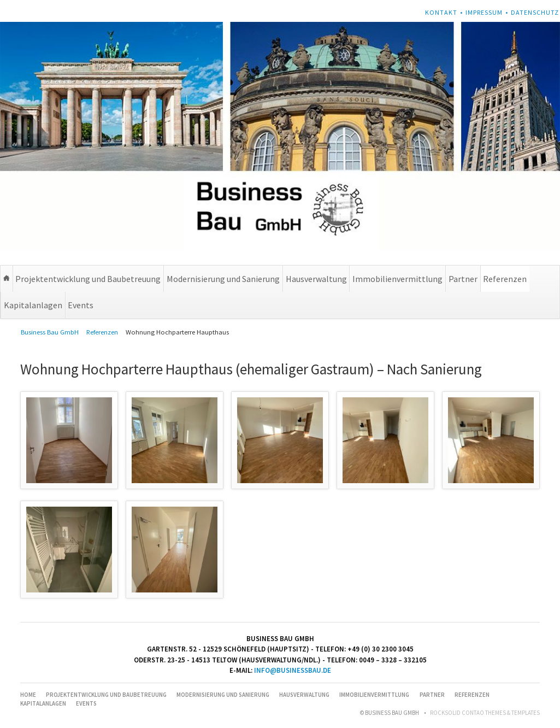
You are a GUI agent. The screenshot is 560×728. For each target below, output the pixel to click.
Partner (463, 279)
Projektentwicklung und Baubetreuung (88, 279)
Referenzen (505, 279)
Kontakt (441, 12)
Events (81, 305)
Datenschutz (535, 12)
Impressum (484, 12)
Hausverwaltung (316, 279)
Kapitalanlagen (33, 305)
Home (7, 279)
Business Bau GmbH (50, 332)
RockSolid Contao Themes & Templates (485, 713)
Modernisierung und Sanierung (223, 279)
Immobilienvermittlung (397, 279)
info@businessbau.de (293, 670)
